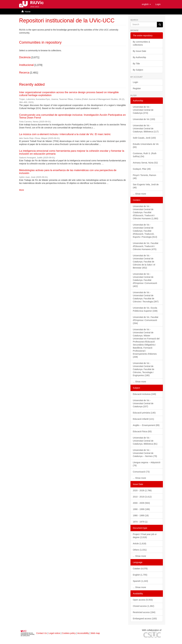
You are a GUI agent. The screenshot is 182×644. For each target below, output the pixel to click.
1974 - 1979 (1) (140, 522)
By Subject (138, 70)
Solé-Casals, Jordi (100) (144, 138)
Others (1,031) (140, 550)
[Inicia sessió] (158, 4)
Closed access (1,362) (144, 606)
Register (137, 88)
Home (28, 12)
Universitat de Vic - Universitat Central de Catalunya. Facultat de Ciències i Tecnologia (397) (146, 297)
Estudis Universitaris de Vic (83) (146, 146)
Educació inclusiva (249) (145, 394)
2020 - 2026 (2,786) (142, 490)
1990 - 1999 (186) (141, 509)
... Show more (139, 194)
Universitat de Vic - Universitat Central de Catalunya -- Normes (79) (145, 453)
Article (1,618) (140, 544)
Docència (25, 57)
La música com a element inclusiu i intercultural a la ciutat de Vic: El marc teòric (65, 134)
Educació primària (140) (144, 413)
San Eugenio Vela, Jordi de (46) (146, 186)
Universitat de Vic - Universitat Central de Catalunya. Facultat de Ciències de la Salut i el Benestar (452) (144, 262)
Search (134, 20)
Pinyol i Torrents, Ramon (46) (145, 177)
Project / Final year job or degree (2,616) (145, 536)
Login (136, 82)
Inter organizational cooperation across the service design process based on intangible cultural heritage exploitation (69, 94)
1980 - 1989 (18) (141, 515)
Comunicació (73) (141, 472)
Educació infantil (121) (144, 419)
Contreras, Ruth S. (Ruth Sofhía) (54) (145, 155)
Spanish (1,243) (140, 581)
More (22, 190)
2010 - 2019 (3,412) (142, 497)
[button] (146, 4)
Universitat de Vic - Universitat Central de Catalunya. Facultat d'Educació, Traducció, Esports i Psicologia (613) (145, 231)
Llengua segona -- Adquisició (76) (147, 464)
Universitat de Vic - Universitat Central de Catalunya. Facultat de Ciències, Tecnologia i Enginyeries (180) (144, 369)
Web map (95, 633)
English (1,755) (140, 575)
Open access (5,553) (143, 600)
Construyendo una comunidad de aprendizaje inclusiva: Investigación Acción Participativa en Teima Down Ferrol (72, 116)
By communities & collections (141, 43)
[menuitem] (158, 4)
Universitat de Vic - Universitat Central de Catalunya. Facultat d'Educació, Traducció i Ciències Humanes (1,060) (146, 212)
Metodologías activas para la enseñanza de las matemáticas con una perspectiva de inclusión (68, 172)
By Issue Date (140, 51)
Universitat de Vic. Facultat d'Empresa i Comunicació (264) (146, 320)
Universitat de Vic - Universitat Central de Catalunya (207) (143, 403)
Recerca (24, 73)
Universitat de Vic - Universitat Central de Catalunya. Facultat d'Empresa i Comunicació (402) (145, 280)
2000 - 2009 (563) (141, 503)
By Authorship (139, 57)
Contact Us (42, 633)
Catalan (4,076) (140, 569)
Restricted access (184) (144, 612)
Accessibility (83, 633)
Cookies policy (69, 633)
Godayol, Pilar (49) (142, 169)
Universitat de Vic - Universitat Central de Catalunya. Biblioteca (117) (146, 129)
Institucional (26, 65)
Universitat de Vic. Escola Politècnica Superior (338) (145, 309)
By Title (136, 64)
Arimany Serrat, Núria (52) (145, 163)
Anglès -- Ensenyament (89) (146, 425)
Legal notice (54, 633)
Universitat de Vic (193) (144, 119)
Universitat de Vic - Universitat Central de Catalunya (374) (143, 110)
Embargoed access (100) (145, 619)
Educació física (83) (142, 431)
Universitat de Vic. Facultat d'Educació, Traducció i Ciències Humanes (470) (146, 246)
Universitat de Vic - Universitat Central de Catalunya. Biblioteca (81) (145, 441)
